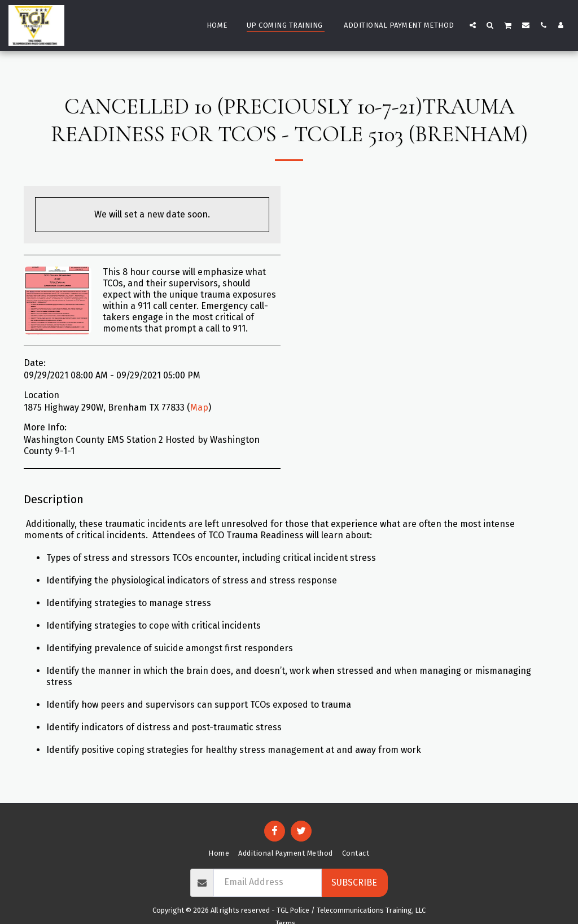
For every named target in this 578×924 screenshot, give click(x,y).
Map (199, 407)
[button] (473, 25)
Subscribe (354, 882)
